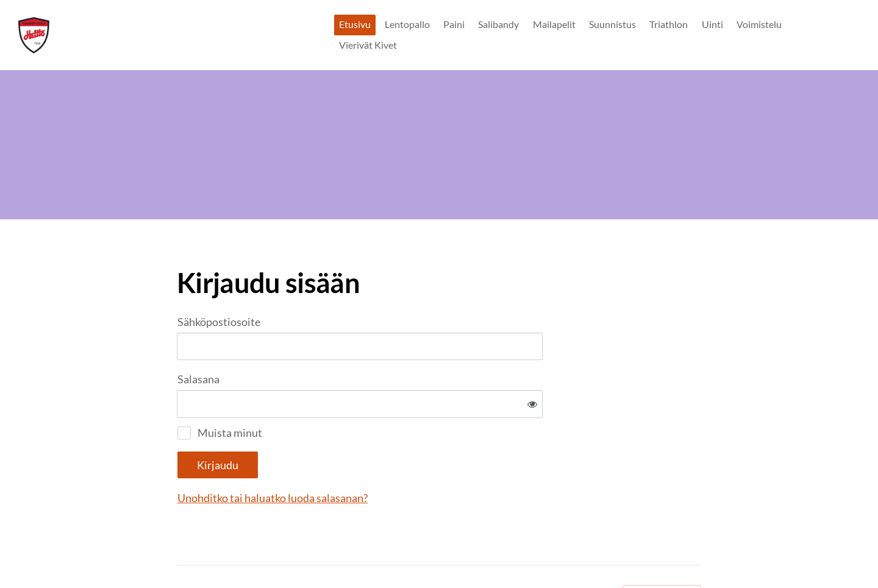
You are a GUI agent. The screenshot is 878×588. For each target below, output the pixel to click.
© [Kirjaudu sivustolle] (182, 553)
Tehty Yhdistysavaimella (662, 553)
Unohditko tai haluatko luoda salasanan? (404, 458)
